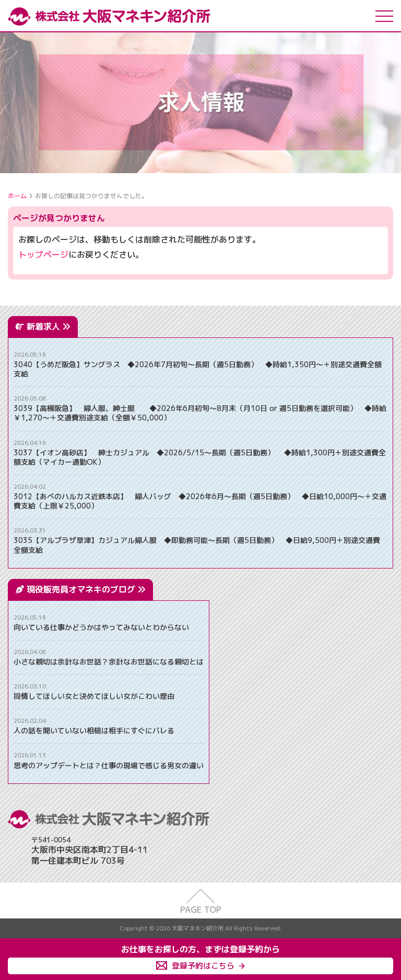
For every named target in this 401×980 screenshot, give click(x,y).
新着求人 (48, 326)
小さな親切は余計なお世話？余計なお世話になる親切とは (109, 662)
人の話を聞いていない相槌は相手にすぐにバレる (94, 731)
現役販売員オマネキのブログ (86, 589)
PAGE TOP (201, 910)
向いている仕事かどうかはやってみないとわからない (101, 627)
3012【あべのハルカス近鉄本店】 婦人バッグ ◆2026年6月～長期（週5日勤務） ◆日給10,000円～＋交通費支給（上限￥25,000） (200, 501)
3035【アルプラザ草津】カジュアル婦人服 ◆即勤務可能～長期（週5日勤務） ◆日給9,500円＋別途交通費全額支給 (197, 545)
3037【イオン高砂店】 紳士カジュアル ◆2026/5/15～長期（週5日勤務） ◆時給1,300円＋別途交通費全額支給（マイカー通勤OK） (200, 457)
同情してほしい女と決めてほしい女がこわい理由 (94, 696)
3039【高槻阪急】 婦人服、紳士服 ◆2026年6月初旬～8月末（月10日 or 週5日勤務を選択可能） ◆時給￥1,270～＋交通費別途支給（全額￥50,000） (200, 413)
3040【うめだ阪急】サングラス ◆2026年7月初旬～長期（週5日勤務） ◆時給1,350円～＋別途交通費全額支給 (198, 369)
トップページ (43, 255)
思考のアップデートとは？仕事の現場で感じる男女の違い (109, 766)
